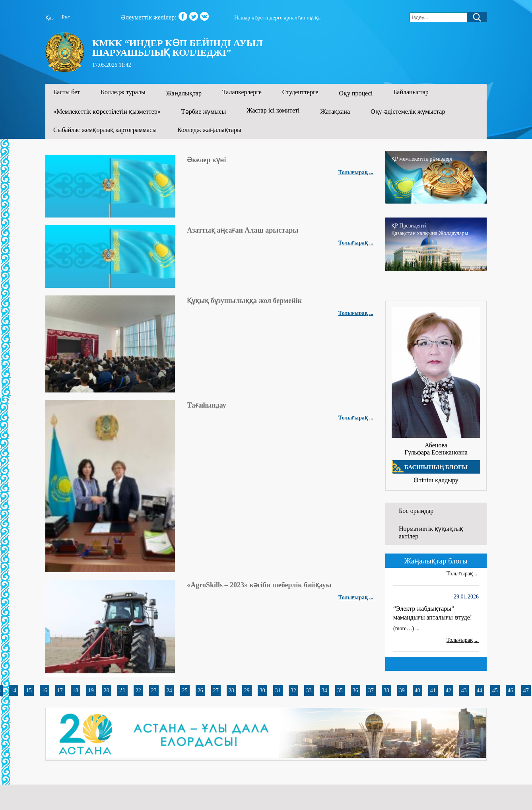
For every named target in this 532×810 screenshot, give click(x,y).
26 (200, 691)
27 (216, 691)
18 (76, 691)
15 (29, 691)
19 (91, 691)
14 (14, 691)
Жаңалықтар (184, 93)
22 (138, 691)
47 (526, 691)
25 (185, 691)
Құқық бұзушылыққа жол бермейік (244, 301)
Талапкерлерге (242, 92)
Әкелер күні (206, 160)
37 (371, 691)
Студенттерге (300, 92)
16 (45, 691)
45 (495, 691)
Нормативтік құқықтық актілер (431, 532)
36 (355, 691)
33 (309, 691)
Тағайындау (207, 405)
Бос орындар (416, 511)
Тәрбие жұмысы (204, 112)
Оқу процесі (356, 93)
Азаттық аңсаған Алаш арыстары (243, 230)
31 (278, 691)
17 (60, 691)
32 (293, 691)
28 (231, 691)
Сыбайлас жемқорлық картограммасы (105, 130)
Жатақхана (335, 112)
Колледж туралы (123, 92)
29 (247, 691)
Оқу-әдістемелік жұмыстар (408, 112)
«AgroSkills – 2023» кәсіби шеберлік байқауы (259, 585)
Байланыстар (411, 92)
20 (107, 691)
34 (324, 691)
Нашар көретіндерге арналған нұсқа (277, 18)
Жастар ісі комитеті (273, 110)
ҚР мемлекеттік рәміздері (422, 159)
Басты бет (67, 92)
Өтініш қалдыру (436, 480)
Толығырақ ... (356, 172)
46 (511, 691)
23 (154, 691)
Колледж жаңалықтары (209, 130)
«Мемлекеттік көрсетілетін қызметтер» (107, 112)
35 (340, 691)
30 (262, 691)
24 (169, 691)
